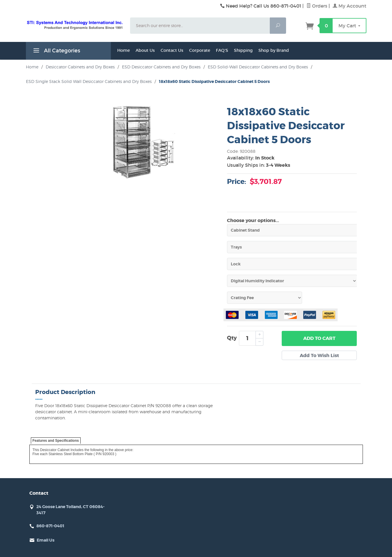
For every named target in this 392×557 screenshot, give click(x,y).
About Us (145, 50)
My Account (350, 6)
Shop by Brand (274, 50)
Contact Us (172, 50)
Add (319, 338)
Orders (317, 6)
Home (124, 50)
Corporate (200, 50)
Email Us (46, 540)
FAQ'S (222, 50)
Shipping (243, 50)
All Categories (56, 52)
